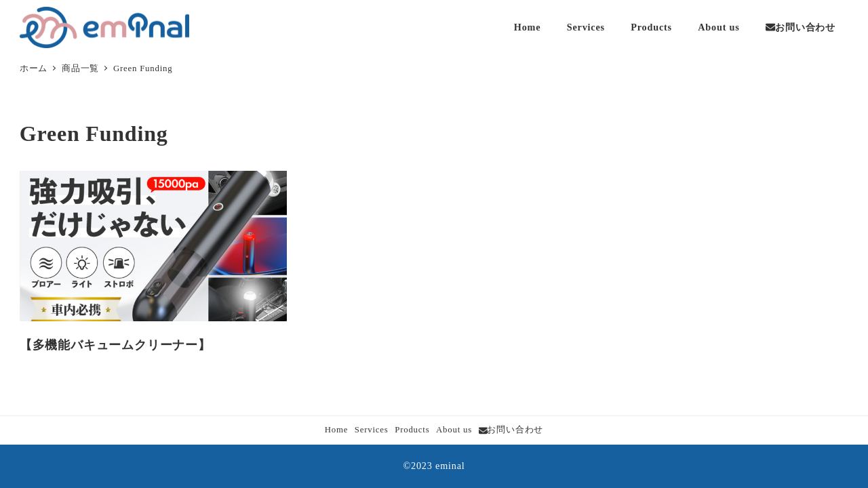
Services (372, 430)
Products (412, 430)
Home (336, 430)
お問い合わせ (511, 430)
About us (454, 430)
